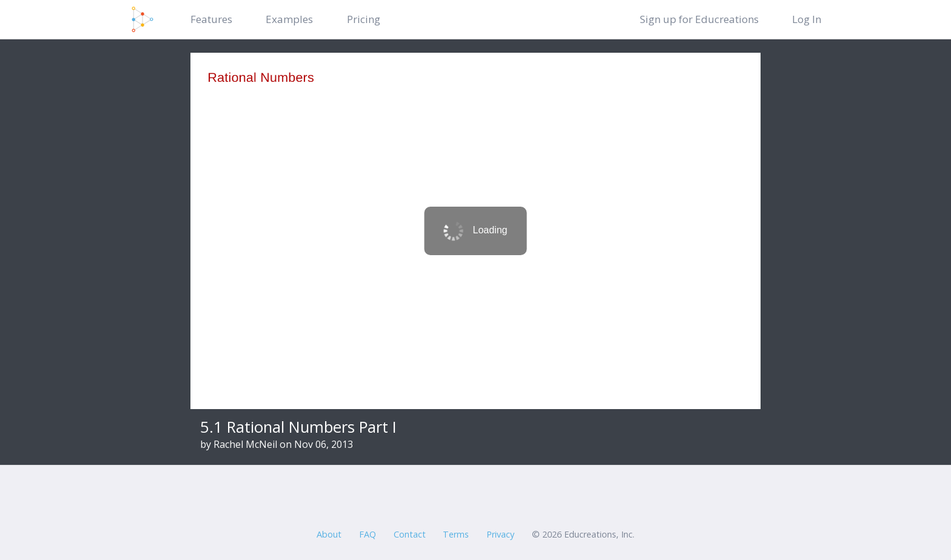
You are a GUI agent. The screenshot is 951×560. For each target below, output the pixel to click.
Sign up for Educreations (699, 19)
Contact (410, 534)
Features (211, 19)
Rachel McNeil (245, 444)
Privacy (500, 534)
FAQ (368, 534)
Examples (289, 19)
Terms (456, 534)
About (329, 534)
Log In (807, 19)
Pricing (364, 19)
